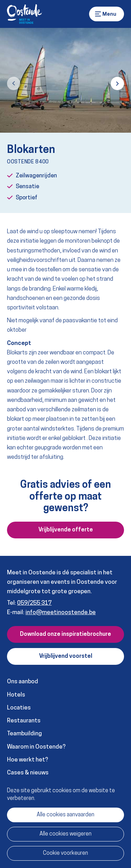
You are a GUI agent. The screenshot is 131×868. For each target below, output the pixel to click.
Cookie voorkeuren (65, 853)
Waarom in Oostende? (36, 747)
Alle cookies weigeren (65, 834)
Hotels (16, 695)
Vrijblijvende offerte (66, 530)
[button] (14, 83)
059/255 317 (34, 603)
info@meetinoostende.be (61, 613)
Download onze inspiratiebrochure (65, 634)
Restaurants (24, 721)
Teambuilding (24, 734)
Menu (98, 14)
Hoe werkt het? (28, 760)
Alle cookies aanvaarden (65, 815)
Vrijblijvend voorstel (66, 656)
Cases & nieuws (28, 773)
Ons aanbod (23, 682)
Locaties (19, 708)
